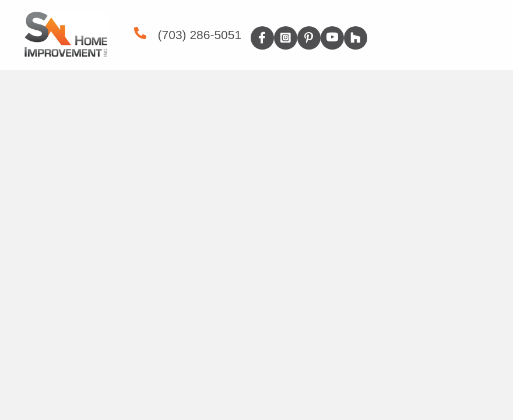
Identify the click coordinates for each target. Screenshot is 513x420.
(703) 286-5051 (200, 35)
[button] (262, 38)
